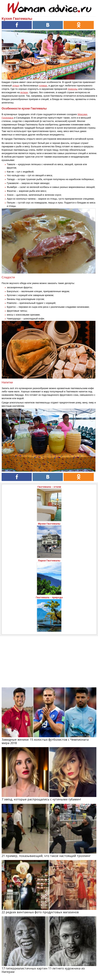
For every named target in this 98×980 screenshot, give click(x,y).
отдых (16, 85)
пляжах (43, 85)
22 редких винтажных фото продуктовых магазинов (40, 912)
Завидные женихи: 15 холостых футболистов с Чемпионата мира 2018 (45, 741)
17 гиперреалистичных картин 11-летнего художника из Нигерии (43, 970)
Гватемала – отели (49, 487)
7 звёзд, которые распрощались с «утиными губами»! (41, 799)
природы (73, 89)
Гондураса (7, 118)
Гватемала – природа (49, 597)
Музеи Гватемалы (49, 524)
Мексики (82, 114)
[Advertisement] (49, 659)
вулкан (24, 92)
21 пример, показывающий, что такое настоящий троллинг (46, 856)
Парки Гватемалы (49, 560)
